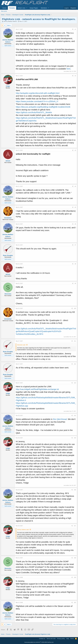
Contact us (42, 639)
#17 (75, 526)
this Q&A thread (60, 419)
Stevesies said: (21, 345)
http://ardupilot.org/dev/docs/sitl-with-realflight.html (38, 93)
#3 (75, 150)
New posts (4, 11)
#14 (75, 416)
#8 (75, 264)
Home (4, 8)
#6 (75, 224)
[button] (27, 8)
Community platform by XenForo (39, 642)
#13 (75, 383)
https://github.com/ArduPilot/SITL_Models (34, 112)
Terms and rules (51, 639)
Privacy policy (61, 639)
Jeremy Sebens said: (23, 530)
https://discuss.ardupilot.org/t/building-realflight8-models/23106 (43, 107)
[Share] (73, 29)
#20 (75, 602)
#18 (75, 558)
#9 (75, 283)
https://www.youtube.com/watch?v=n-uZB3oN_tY (37, 101)
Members (44, 8)
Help (68, 639)
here (68, 69)
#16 (75, 490)
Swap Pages (34, 8)
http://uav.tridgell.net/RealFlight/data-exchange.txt (37, 389)
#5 (75, 207)
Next (8, 25)
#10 (75, 308)
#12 (75, 364)
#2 (75, 76)
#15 (75, 438)
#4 (75, 186)
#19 (75, 577)
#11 (75, 341)
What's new (21, 8)
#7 (75, 245)
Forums (12, 8)
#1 (75, 29)
